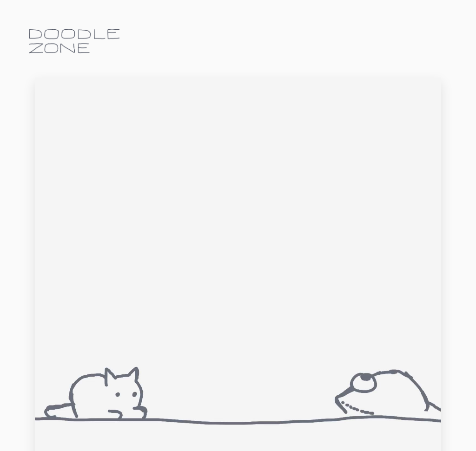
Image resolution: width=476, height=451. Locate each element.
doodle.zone (74, 41)
